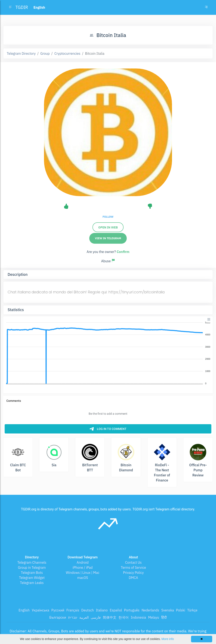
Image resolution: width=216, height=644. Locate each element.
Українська (41, 610)
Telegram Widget (32, 578)
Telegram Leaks (32, 583)
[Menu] (209, 319)
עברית (73, 617)
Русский (58, 610)
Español (116, 610)
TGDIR (22, 7)
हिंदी (164, 617)
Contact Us (133, 562)
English (24, 610)
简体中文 (110, 617)
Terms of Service (133, 567)
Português (132, 610)
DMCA (133, 578)
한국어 (124, 617)
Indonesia (138, 617)
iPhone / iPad (83, 567)
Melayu (154, 617)
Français (73, 610)
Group (45, 53)
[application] (108, 353)
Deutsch (87, 610)
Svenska (168, 610)
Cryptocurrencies (67, 53)
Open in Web (108, 227)
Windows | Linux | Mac (83, 573)
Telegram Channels (32, 562)
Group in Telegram (32, 567)
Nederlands (150, 610)
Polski (181, 610)
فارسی (96, 617)
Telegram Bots (32, 573)
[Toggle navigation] (206, 7)
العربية (84, 617)
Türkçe (192, 610)
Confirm (123, 252)
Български (58, 617)
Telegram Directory (21, 53)
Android (83, 562)
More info (168, 639)
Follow (108, 217)
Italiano (102, 610)
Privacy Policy (133, 573)
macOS (83, 578)
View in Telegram (108, 238)
